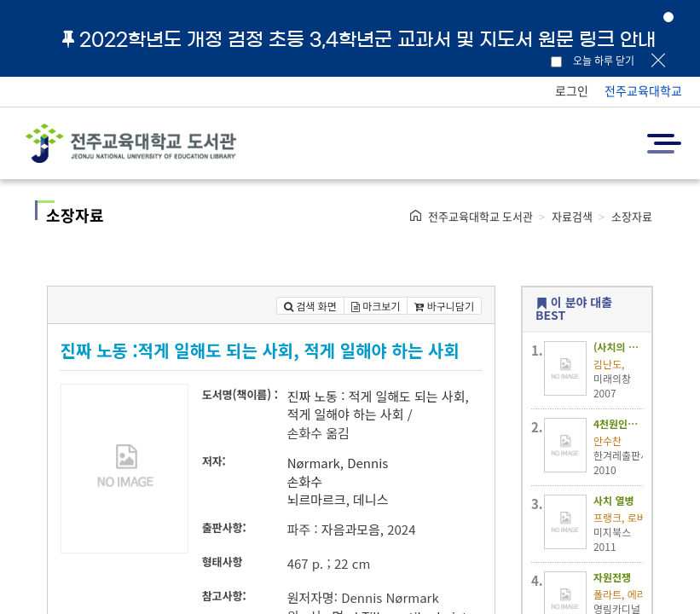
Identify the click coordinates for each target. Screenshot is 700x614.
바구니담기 (444, 306)
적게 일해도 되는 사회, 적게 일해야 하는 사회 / (378, 405)
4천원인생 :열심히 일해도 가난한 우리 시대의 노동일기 (618, 423)
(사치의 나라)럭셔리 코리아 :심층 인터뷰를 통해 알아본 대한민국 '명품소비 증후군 (618, 347)
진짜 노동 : (316, 396)
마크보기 (376, 306)
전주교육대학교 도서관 (480, 216)
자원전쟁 (612, 577)
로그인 (572, 90)
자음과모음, (353, 529)
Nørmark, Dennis (338, 463)
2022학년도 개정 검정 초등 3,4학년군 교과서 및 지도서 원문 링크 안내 (359, 39)
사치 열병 (614, 500)
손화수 (305, 481)
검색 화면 (310, 306)
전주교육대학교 (643, 90)
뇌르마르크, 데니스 (338, 499)
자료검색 (572, 216)
